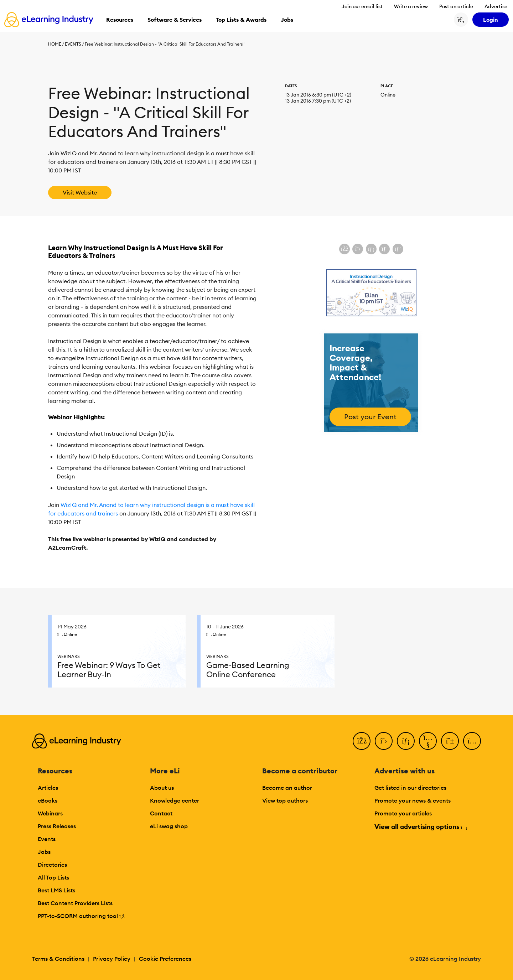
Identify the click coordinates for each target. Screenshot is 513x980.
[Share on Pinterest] (398, 249)
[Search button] (461, 20)
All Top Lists (53, 877)
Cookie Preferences (165, 959)
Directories (52, 865)
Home (55, 44)
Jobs (44, 852)
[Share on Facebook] (344, 249)
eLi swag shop (169, 826)
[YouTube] (428, 741)
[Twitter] (384, 741)
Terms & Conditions (58, 959)
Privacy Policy (112, 959)
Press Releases (57, 826)
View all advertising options (421, 827)
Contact (161, 813)
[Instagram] (472, 741)
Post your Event (370, 417)
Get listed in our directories (410, 788)
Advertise (496, 6)
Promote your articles (403, 813)
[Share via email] (384, 249)
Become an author (287, 788)
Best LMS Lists (56, 890)
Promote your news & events (413, 800)
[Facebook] (362, 741)
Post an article (456, 6)
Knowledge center (175, 800)
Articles (48, 788)
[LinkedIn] (406, 741)
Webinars (50, 813)
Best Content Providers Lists (75, 903)
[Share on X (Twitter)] (358, 249)
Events (73, 44)
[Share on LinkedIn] (371, 249)
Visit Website (80, 192)
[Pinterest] (450, 741)
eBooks (48, 800)
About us (162, 788)
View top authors (285, 800)
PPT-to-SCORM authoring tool (81, 916)
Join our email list (362, 6)
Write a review (411, 6)
